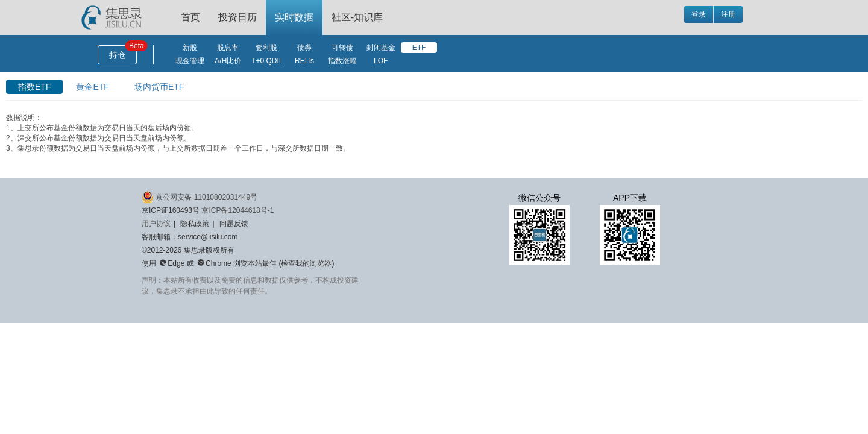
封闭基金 (381, 48)
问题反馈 (234, 224)
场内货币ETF (159, 87)
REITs (304, 61)
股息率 (228, 48)
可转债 (342, 48)
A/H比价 (228, 61)
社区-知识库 (357, 17)
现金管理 (190, 61)
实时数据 (294, 17)
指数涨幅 (342, 61)
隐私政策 (195, 224)
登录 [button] (699, 14)
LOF (381, 61)
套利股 (266, 48)
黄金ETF (92, 87)
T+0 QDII (266, 61)
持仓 (118, 55)
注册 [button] (728, 14)
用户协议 (156, 224)
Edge (172, 263)
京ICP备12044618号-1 (237, 210)
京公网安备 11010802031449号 (200, 197)
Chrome (214, 263)
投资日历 (237, 17)
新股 (190, 48)
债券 (304, 48)
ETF (419, 48)
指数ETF (34, 87)
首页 (190, 17)
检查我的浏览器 (306, 263)
